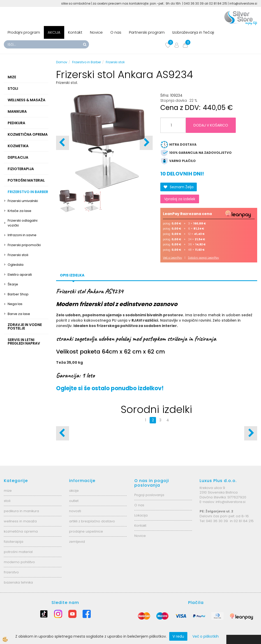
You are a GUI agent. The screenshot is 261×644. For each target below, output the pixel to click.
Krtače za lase (19, 211)
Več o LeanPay (172, 258)
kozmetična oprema (21, 531)
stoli (7, 501)
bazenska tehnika (18, 582)
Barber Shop (18, 294)
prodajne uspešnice (86, 531)
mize (8, 491)
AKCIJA (54, 32)
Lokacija (141, 515)
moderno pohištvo (19, 562)
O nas (116, 32)
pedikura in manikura (21, 511)
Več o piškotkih (206, 636)
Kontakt (75, 32)
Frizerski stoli (18, 255)
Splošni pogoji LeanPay (203, 258)
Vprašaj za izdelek (180, 199)
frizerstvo (11, 572)
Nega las (15, 304)
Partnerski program (147, 32)
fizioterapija (14, 542)
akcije (74, 491)
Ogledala (16, 265)
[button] (146, 143)
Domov (62, 62)
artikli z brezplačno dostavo (92, 521)
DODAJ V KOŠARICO (211, 125)
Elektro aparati (20, 275)
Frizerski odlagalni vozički (23, 223)
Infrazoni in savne (22, 235)
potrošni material (18, 552)
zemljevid (77, 542)
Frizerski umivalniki (23, 201)
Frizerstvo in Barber (87, 62)
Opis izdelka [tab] (72, 275)
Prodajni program (24, 32)
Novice (96, 32)
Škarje (13, 284)
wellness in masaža (20, 521)
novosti (75, 511)
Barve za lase (19, 314)
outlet (74, 501)
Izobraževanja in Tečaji (193, 32)
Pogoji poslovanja (149, 495)
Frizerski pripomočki (24, 245)
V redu (178, 636)
